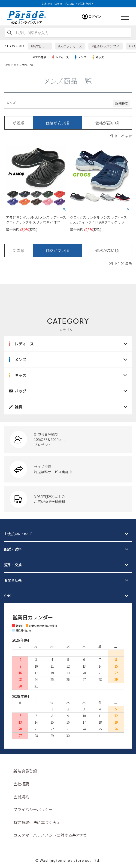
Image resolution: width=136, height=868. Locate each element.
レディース (60, 57)
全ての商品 (39, 57)
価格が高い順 (107, 123)
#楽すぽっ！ (40, 46)
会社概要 (21, 784)
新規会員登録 (25, 771)
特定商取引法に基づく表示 (37, 822)
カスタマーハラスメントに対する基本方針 (51, 835)
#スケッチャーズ (70, 46)
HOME (7, 65)
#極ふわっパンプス (106, 46)
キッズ (97, 57)
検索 (9, 33)
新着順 (19, 123)
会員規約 (21, 797)
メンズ (80, 57)
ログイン (95, 16)
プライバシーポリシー (33, 809)
